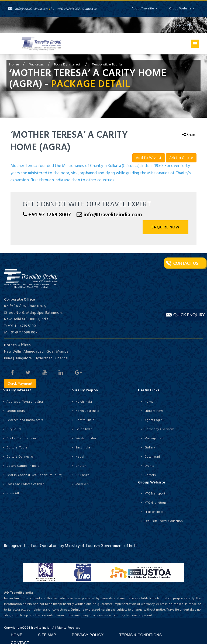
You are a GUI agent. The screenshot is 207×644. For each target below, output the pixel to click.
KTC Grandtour (155, 503)
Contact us (89, 9)
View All (13, 493)
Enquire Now (165, 227)
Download (152, 457)
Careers (150, 475)
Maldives (82, 484)
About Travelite (144, 8)
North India (84, 402)
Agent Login (153, 420)
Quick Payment (20, 383)
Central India (85, 420)
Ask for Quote (181, 158)
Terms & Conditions (141, 635)
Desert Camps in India (23, 466)
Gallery (150, 448)
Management (154, 438)
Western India (86, 438)
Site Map (47, 635)
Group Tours (16, 411)
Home (149, 402)
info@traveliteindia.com (28, 9)
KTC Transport (155, 494)
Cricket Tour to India (21, 438)
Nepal (80, 457)
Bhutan (81, 466)
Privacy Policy (88, 635)
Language (186, 25)
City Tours (14, 429)
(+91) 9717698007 (65, 9)
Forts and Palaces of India (25, 484)
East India (83, 448)
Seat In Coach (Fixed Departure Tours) (34, 475)
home (14, 64)
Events (149, 466)
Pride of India (154, 512)
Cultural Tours (17, 448)
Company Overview (159, 429)
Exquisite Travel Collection (164, 521)
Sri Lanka (82, 475)
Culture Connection (21, 457)
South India (84, 429)
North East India (87, 411)
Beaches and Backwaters (25, 420)
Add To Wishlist (149, 158)
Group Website (182, 8)
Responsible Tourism (108, 64)
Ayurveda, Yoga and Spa (25, 402)
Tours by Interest (68, 64)
